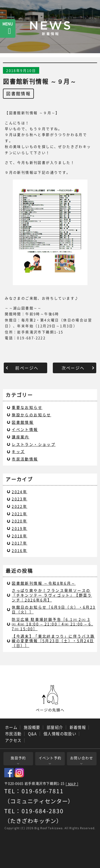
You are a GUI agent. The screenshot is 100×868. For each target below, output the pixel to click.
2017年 (19, 543)
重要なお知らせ (27, 407)
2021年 (19, 514)
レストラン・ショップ (34, 444)
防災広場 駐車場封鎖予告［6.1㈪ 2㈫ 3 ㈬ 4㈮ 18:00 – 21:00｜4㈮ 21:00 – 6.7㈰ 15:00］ (52, 624)
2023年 (19, 499)
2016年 (19, 550)
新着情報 (78, 727)
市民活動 (13, 734)
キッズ (18, 451)
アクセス (13, 740)
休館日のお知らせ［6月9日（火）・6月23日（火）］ (54, 609)
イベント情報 (25, 429)
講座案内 (21, 437)
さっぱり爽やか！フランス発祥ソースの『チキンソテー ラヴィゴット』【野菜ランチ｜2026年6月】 (52, 595)
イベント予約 (50, 758)
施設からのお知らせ (31, 415)
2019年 (19, 528)
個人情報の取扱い (60, 734)
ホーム (11, 727)
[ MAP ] (72, 784)
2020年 (19, 521)
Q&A (33, 734)
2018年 (19, 536)
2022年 (19, 506)
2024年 (19, 492)
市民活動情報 (25, 459)
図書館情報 (18, 93)
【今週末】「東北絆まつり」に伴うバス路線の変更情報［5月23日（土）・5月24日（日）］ (53, 641)
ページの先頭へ (50, 699)
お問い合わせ (82, 758)
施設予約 (18, 758)
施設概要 (32, 727)
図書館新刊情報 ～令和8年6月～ (44, 583)
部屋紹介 (55, 727)
